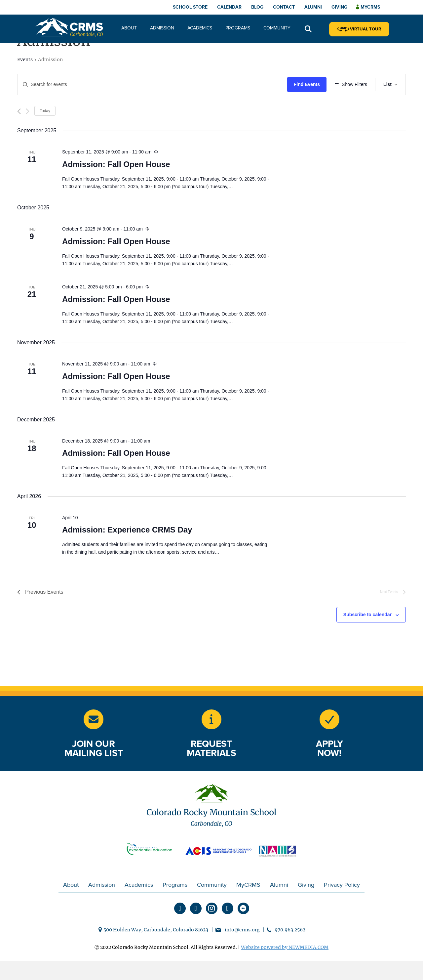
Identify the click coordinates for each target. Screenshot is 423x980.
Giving (339, 7)
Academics (200, 28)
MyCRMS (248, 904)
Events (25, 60)
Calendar (229, 7)
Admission (162, 28)
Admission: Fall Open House (116, 184)
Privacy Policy (342, 904)
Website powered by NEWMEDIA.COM (285, 967)
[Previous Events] (19, 130)
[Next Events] (28, 130)
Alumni (313, 7)
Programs (238, 28)
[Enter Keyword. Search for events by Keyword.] (153, 85)
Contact (284, 7)
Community (277, 28)
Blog (257, 7)
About (129, 28)
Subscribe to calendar (367, 634)
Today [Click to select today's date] (45, 130)
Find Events (309, 84)
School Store (190, 7)
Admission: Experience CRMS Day (127, 549)
